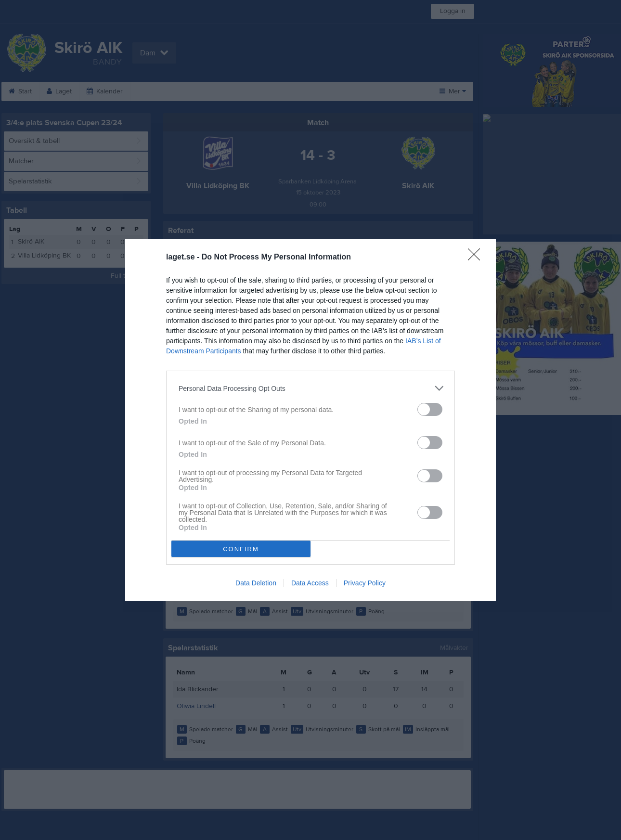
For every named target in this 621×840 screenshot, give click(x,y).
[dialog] (310, 420)
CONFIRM (241, 549)
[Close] (477, 258)
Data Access (310, 583)
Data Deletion (256, 583)
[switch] (430, 409)
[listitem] (310, 388)
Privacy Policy (365, 583)
